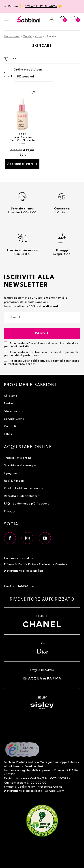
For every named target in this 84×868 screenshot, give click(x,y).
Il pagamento (13, 473)
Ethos (8, 434)
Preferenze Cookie (52, 565)
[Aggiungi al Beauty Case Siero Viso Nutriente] (33, 93)
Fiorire (8, 404)
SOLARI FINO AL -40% (41, 6)
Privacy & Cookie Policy (20, 565)
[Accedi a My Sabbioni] (49, 19)
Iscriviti (42, 333)
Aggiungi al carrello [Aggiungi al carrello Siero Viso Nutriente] (22, 164)
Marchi (27, 36)
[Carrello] (75, 19)
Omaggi (10, 511)
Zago (39, 36)
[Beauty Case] (62, 19)
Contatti (10, 426)
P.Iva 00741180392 (56, 779)
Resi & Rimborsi (15, 481)
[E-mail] (42, 318)
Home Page (12, 36)
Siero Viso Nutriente (22, 140)
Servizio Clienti (14, 419)
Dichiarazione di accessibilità (23, 571)
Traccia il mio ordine (18, 458)
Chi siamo (11, 396)
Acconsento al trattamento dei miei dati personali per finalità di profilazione (41, 353)
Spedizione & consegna (20, 466)
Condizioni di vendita (18, 558)
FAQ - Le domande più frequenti (27, 504)
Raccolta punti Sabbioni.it (22, 496)
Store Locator (14, 411)
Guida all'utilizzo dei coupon (24, 488)
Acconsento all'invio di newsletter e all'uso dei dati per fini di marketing (41, 345)
